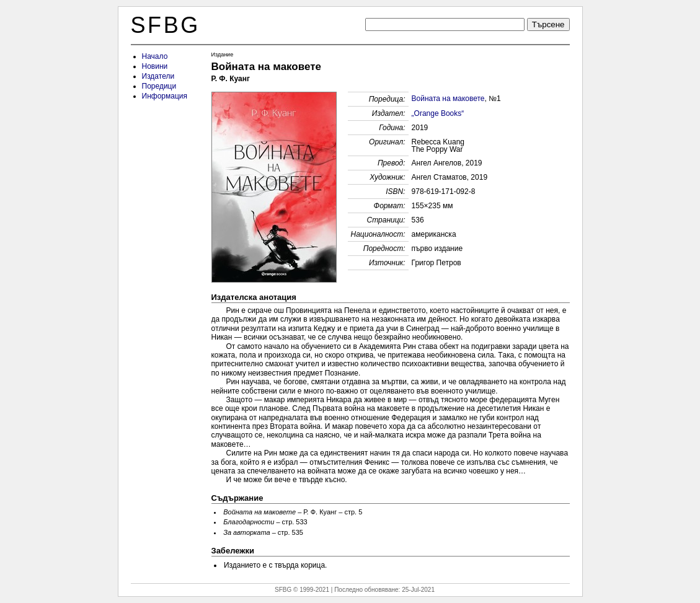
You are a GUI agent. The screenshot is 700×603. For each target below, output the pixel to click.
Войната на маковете (448, 99)
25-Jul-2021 (418, 590)
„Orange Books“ (438, 113)
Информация (165, 96)
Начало (155, 56)
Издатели (158, 76)
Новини (155, 66)
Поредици (159, 86)
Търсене (548, 24)
